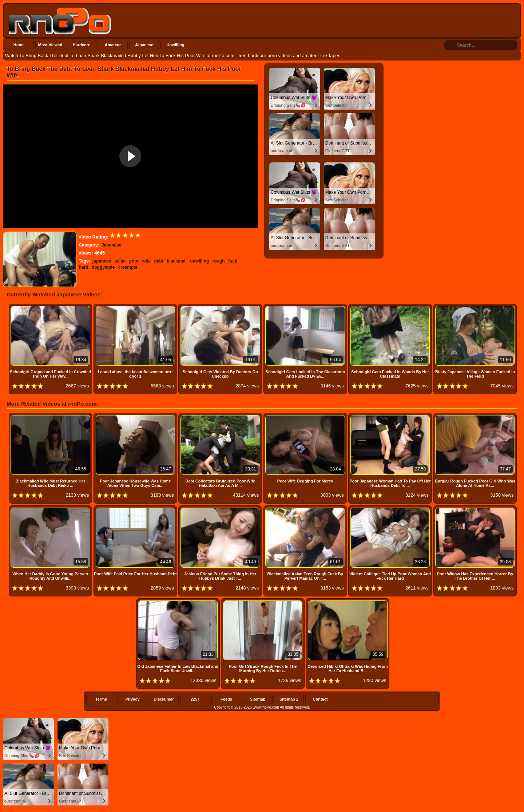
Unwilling (176, 45)
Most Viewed (50, 45)
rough (219, 261)
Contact (320, 699)
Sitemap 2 (289, 699)
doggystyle (103, 267)
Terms (101, 699)
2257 (195, 699)
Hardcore (82, 45)
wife (146, 261)
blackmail (177, 261)
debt (158, 261)
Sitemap (258, 699)
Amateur (113, 45)
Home (19, 45)
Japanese (144, 45)
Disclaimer (164, 699)
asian (120, 261)
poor (134, 261)
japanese (102, 261)
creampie (128, 267)
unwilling (199, 261)
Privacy (132, 699)
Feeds (226, 699)
